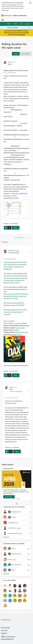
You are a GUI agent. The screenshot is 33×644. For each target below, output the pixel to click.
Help (21, 24)
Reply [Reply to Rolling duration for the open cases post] (16, 228)
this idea (27, 325)
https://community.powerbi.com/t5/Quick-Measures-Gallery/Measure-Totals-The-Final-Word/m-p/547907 (16, 296)
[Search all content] (18, 28)
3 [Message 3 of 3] (10, 447)
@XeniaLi (6, 262)
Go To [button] (27, 24)
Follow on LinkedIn (9, 321)
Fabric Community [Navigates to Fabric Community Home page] (20, 15)
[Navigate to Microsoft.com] (6, 16)
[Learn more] (9, 497)
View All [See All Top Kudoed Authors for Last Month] (6, 574)
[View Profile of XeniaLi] (10, 62)
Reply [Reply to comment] (16, 375)
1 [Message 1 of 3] (9, 224)
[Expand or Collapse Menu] (3, 20)
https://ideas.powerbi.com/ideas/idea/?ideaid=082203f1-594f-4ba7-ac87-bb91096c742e (15, 267)
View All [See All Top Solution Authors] (6, 537)
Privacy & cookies (5, 628)
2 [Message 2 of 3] (9, 371)
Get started (22, 35)
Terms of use (4, 630)
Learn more (5, 10)
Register (9, 24)
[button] (16, 54)
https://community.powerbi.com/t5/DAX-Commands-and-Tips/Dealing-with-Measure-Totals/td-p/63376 (16, 280)
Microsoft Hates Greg (22, 332)
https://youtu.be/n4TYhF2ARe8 (15, 305)
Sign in (16, 24)
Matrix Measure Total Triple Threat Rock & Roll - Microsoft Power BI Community (15, 312)
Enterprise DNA (20, 328)
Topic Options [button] (25, 54)
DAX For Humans (17, 335)
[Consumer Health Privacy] (17, 639)
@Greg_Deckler (12, 403)
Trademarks (4, 633)
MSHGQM (16, 330)
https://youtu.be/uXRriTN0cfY (15, 303)
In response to (16, 391)
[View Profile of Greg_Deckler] (12, 251)
